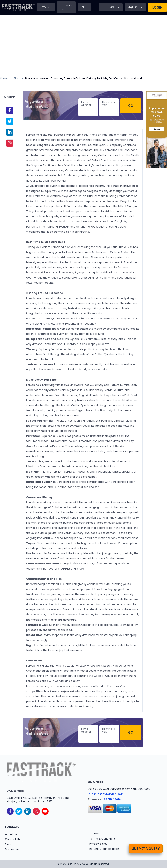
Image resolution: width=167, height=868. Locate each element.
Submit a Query (146, 848)
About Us (11, 834)
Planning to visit (109, 103)
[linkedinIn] (10, 132)
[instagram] (10, 143)
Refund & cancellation (104, 849)
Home (4, 78)
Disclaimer (12, 849)
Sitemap (95, 834)
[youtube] (45, 811)
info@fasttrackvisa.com (106, 794)
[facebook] (10, 110)
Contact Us (66, 7)
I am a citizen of (86, 103)
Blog (84, 7)
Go (131, 106)
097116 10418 (112, 799)
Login (157, 7)
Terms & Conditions (103, 839)
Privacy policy (98, 844)
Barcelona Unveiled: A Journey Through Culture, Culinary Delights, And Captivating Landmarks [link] (84, 78)
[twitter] (19, 811)
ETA (46, 7)
